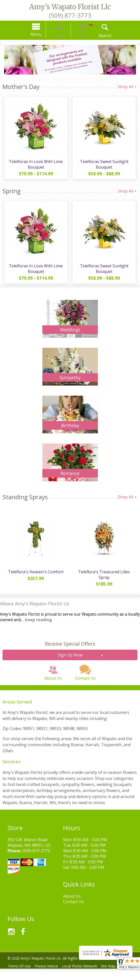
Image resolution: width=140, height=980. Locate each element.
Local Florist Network (85, 977)
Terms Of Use (20, 977)
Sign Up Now (70, 660)
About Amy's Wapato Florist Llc (35, 608)
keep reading (38, 625)
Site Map (116, 977)
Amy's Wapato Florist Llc (70, 7)
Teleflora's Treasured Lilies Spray (105, 580)
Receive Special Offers (70, 649)
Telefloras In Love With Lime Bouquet (35, 166)
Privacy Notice (50, 977)
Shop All (128, 87)
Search (98, 36)
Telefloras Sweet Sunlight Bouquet (105, 166)
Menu (43, 34)
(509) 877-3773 (70, 15)
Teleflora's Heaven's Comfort (35, 577)
